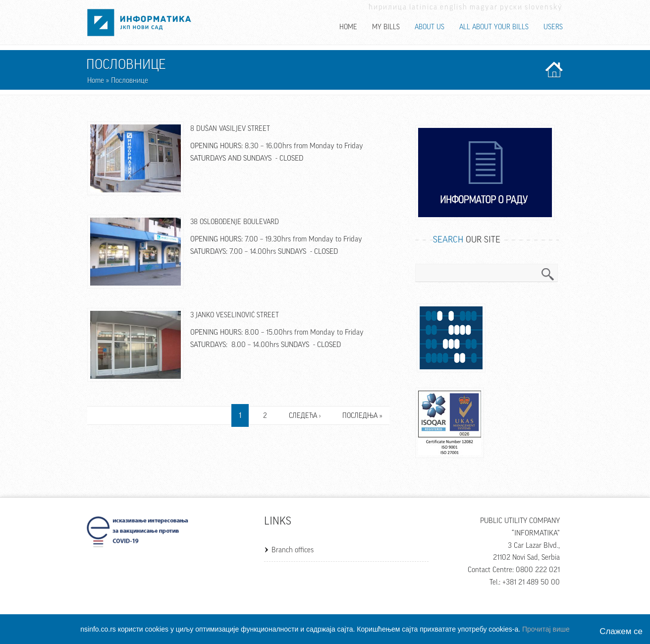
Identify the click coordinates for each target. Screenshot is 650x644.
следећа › (305, 416)
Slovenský (544, 7)
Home (348, 27)
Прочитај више (546, 629)
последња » (362, 416)
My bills (386, 27)
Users (553, 27)
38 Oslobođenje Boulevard (235, 222)
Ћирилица (388, 7)
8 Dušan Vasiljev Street (230, 129)
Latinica (424, 7)
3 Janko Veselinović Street (235, 315)
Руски (511, 7)
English (454, 7)
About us (430, 27)
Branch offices (293, 550)
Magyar (484, 7)
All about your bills (494, 27)
